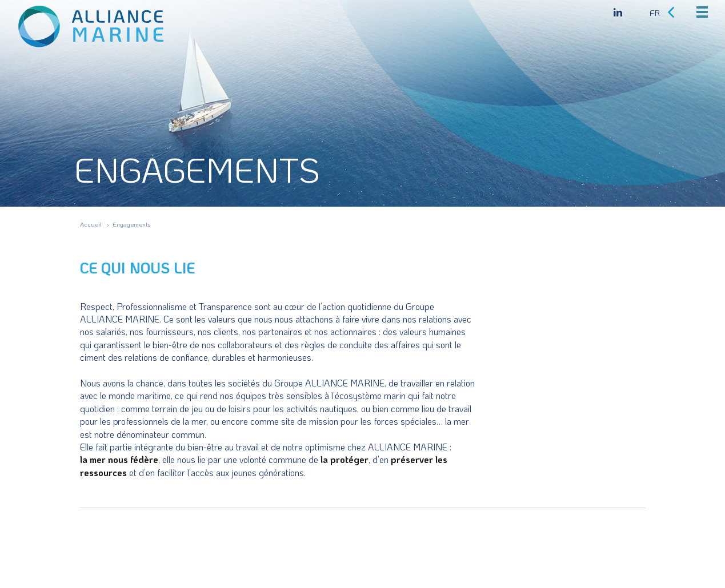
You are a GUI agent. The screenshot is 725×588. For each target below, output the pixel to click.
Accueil (91, 224)
